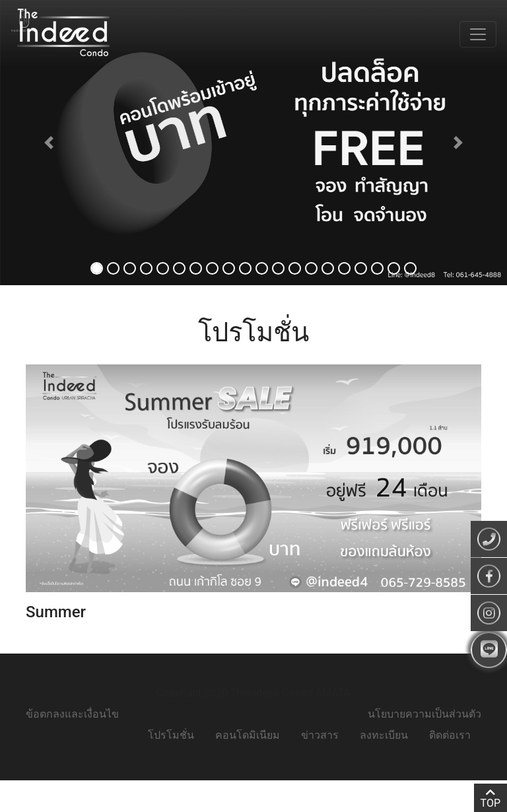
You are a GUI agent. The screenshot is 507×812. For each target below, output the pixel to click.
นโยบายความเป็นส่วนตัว (424, 714)
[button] (49, 143)
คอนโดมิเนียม (248, 735)
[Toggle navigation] (478, 34)
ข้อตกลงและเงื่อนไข (72, 714)
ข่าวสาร (320, 735)
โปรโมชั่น (171, 735)
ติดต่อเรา (450, 735)
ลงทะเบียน (384, 735)
